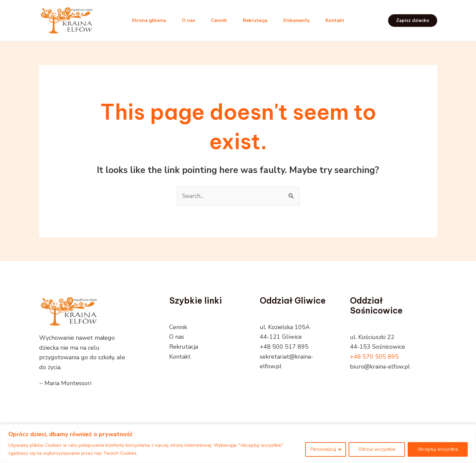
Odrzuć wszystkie (377, 449)
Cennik (219, 20)
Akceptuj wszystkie (438, 449)
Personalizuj (323, 449)
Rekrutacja (255, 20)
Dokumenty (296, 20)
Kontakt (335, 20)
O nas (188, 20)
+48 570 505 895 (374, 357)
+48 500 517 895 (284, 347)
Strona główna (149, 20)
